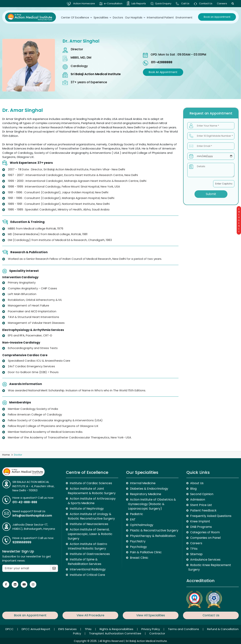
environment (184, 18)
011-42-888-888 (25, 502)
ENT (133, 519)
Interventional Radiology (88, 569)
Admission (198, 500)
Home (6, 455)
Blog (193, 489)
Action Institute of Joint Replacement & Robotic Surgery (92, 491)
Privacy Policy (151, 629)
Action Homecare (84, 3)
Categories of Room (205, 532)
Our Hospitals (135, 18)
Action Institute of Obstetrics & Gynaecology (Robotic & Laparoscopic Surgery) (152, 504)
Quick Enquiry (163, 3)
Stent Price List (201, 505)
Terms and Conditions (184, 629)
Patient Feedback (203, 510)
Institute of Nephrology (87, 509)
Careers (222, 3)
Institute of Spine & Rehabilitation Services (85, 562)
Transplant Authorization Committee (116, 633)
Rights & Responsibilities (117, 629)
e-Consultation (113, 3)
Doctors (118, 18)
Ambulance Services (205, 560)
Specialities (102, 18)
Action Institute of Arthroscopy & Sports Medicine (92, 501)
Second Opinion (202, 494)
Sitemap (196, 554)
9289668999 (22, 542)
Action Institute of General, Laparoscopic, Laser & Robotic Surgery (90, 534)
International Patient (160, 18)
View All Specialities (151, 615)
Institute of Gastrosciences (90, 554)
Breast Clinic (139, 558)
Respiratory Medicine (146, 494)
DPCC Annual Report (36, 629)
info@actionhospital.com (32, 516)
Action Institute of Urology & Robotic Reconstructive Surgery (91, 516)
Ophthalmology (142, 525)
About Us (197, 483)
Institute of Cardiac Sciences (91, 483)
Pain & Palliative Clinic (146, 552)
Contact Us (203, 3)
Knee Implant (200, 521)
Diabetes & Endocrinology (149, 489)
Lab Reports (139, 3)
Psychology (138, 547)
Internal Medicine (143, 483)
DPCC (10, 629)
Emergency (239, 220)
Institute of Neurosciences (89, 524)
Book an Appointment (217, 17)
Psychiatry (138, 541)
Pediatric (137, 514)
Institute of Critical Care (87, 575)
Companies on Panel (205, 538)
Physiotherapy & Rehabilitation (153, 536)
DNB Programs (201, 527)
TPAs (194, 549)
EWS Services (68, 629)
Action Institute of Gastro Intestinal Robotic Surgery (87, 546)
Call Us (185, 3)
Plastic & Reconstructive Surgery (154, 530)
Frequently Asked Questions (211, 516)
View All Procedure (90, 615)
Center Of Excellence (76, 18)
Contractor (157, 633)
